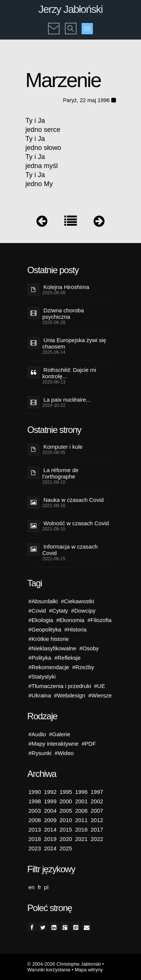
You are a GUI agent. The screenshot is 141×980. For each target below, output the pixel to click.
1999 (50, 801)
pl (46, 887)
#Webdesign (70, 695)
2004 (50, 811)
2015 (66, 829)
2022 (97, 839)
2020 (66, 839)
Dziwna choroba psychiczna (63, 313)
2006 (81, 811)
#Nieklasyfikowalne (53, 648)
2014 (50, 829)
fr (39, 887)
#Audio (37, 734)
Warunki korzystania (49, 970)
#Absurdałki (43, 601)
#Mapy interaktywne (54, 744)
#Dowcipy (83, 611)
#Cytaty (58, 611)
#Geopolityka (45, 629)
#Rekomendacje (49, 667)
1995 (66, 792)
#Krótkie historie (49, 639)
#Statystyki (42, 677)
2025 (66, 848)
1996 (81, 792)
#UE (99, 686)
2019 (50, 839)
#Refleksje (67, 658)
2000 (66, 801)
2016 (81, 829)
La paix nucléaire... (67, 400)
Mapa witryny (89, 970)
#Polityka (40, 658)
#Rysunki (40, 753)
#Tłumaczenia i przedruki (60, 686)
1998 (35, 801)
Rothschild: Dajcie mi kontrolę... (69, 373)
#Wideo (64, 753)
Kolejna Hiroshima (67, 287)
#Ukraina (40, 695)
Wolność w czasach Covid (76, 523)
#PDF (89, 744)
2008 (35, 820)
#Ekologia (41, 620)
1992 (50, 792)
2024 (50, 848)
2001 (81, 801)
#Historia (75, 629)
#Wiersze (100, 695)
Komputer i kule (63, 447)
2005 (66, 811)
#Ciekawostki (77, 601)
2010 (66, 820)
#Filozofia (99, 620)
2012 (97, 820)
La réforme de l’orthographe (61, 473)
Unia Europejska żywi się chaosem (74, 343)
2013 (35, 829)
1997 (97, 792)
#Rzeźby (83, 667)
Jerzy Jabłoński (70, 9)
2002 (97, 801)
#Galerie (60, 734)
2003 (35, 811)
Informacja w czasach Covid (70, 550)
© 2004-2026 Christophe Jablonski (64, 964)
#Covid (37, 611)
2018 (35, 839)
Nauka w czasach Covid (74, 500)
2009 (50, 820)
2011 (81, 820)
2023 (35, 848)
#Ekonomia (70, 620)
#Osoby (89, 648)
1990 (35, 792)
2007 (97, 811)
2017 (97, 829)
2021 (81, 839)
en (32, 887)
